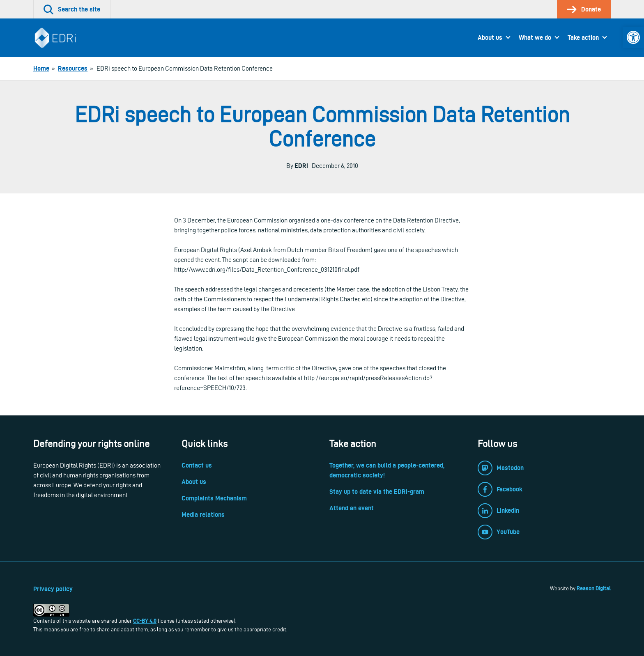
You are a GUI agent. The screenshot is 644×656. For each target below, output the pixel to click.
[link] (633, 37)
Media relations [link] (203, 515)
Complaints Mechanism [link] (214, 498)
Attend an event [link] (352, 508)
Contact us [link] (197, 465)
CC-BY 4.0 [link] (145, 621)
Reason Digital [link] (594, 588)
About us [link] (490, 38)
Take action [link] (583, 38)
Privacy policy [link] (53, 589)
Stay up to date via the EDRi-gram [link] (377, 492)
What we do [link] (535, 38)
